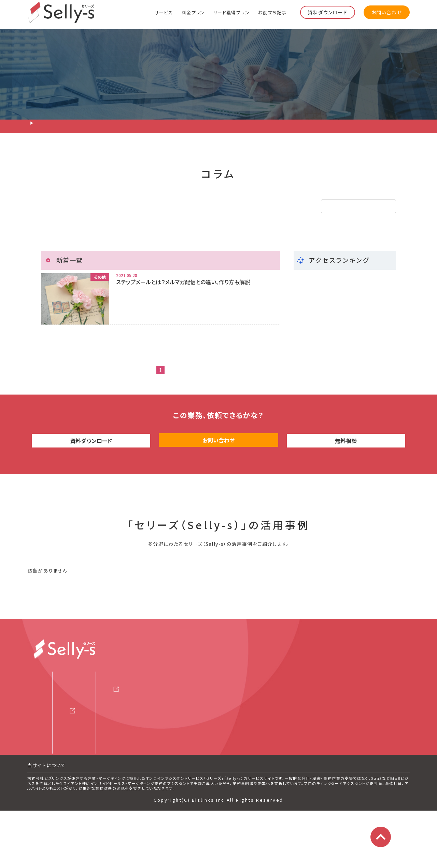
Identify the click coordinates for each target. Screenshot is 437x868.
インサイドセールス (160, 206)
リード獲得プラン (231, 12)
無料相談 (346, 467)
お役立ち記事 (272, 12)
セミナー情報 (129, 727)
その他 (227, 206)
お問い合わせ (387, 12)
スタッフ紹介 (50, 761)
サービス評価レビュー (143, 761)
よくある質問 (50, 778)
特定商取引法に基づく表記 (245, 777)
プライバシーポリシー (239, 760)
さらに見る (387, 623)
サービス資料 (129, 709)
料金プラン (193, 12)
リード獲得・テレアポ (78, 206)
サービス (164, 12)
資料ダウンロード (327, 12)
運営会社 (227, 726)
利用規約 (223, 743)
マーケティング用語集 (140, 778)
